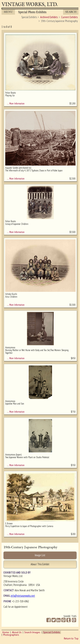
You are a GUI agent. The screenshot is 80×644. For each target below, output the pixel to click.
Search (71, 12)
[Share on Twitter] (54, 620)
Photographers (11, 635)
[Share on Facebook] (49, 620)
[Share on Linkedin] (58, 620)
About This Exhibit (40, 564)
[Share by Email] (74, 620)
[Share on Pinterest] (63, 620)
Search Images (32, 632)
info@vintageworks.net (23, 596)
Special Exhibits (52, 632)
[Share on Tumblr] (69, 620)
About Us (17, 632)
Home (6, 632)
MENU (8, 12)
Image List (40, 555)
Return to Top (71, 638)
